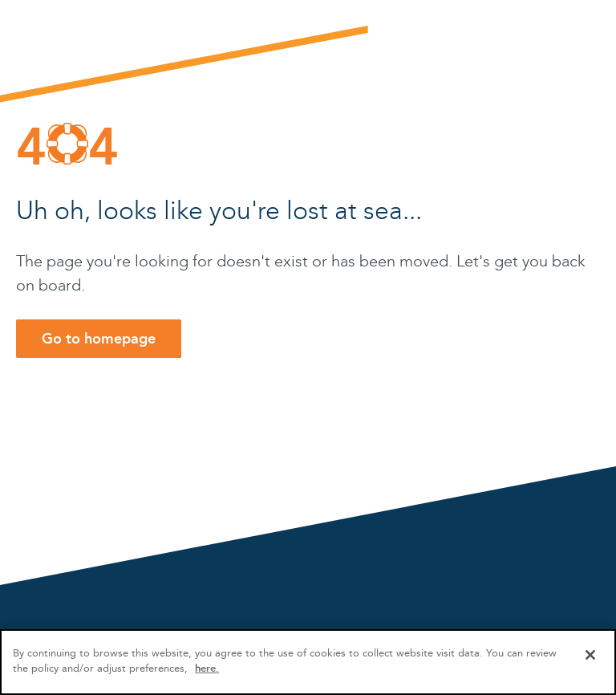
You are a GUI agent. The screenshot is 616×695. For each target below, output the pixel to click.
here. (207, 668)
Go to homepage (99, 339)
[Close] (590, 655)
